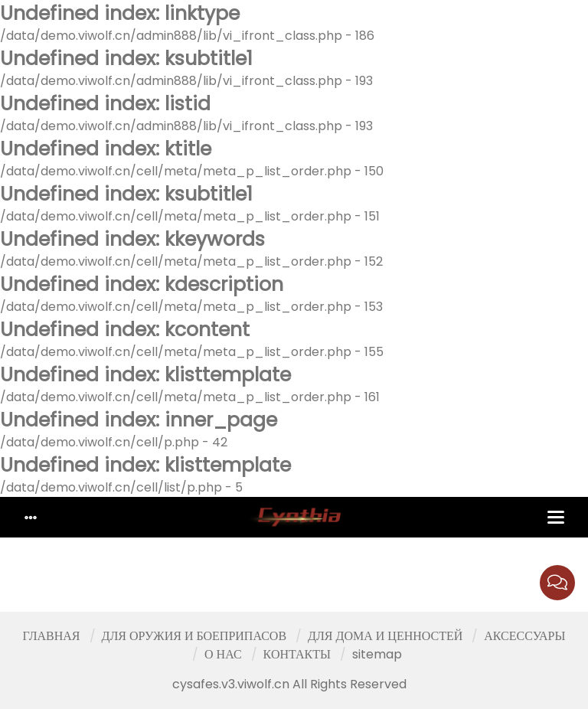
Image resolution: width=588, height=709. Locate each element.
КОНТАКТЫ (297, 654)
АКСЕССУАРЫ (524, 636)
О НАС (223, 654)
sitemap (377, 654)
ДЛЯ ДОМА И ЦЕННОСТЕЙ (385, 636)
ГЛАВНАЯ (52, 636)
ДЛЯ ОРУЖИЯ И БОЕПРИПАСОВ (194, 636)
